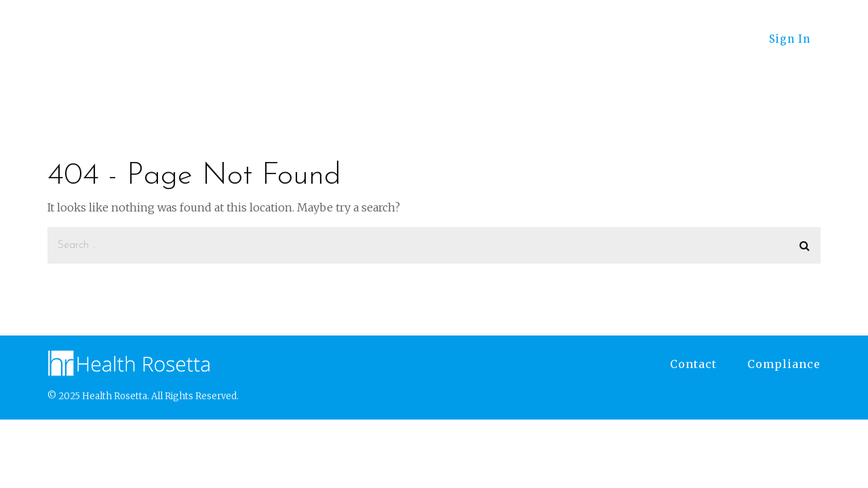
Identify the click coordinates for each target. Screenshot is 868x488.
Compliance (784, 364)
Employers (471, 39)
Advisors (384, 39)
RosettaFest (631, 39)
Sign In (790, 39)
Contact (693, 364)
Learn (549, 39)
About (712, 39)
